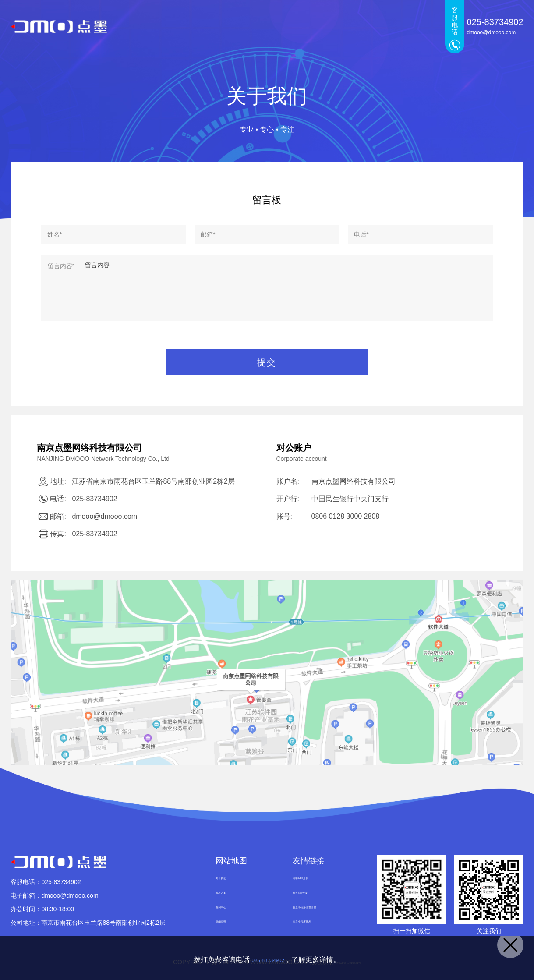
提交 (267, 362)
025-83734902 (268, 958)
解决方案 (265, 26)
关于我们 (412, 26)
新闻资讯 (363, 26)
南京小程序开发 (314, 925)
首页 (174, 26)
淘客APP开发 (311, 878)
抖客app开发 (310, 894)
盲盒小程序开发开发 (320, 909)
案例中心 (314, 26)
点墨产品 (216, 26)
